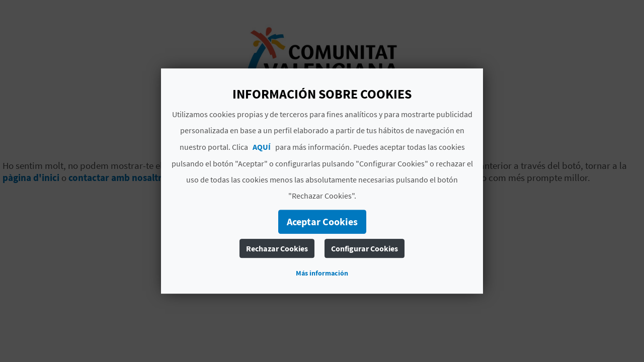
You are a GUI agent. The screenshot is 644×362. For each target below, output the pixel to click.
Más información (322, 273)
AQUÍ (262, 147)
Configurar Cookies (365, 248)
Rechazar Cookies (277, 248)
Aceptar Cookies (322, 221)
